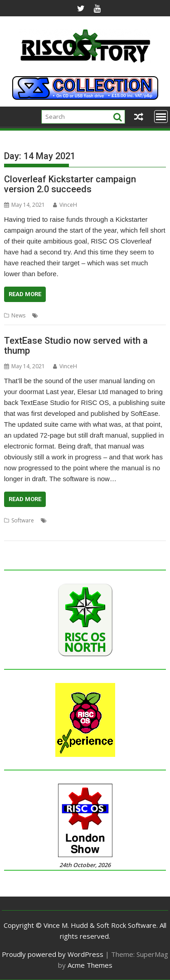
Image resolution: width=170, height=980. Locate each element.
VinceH (65, 205)
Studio (152, 520)
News (18, 315)
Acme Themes (90, 965)
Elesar (71, 520)
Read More (25, 294)
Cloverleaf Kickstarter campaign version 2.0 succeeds (70, 184)
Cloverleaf (53, 315)
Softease (129, 520)
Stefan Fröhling (130, 315)
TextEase (15, 531)
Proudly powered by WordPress (53, 954)
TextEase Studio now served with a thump (76, 346)
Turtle (38, 531)
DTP (54, 520)
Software (23, 520)
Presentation (98, 520)
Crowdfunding (89, 315)
